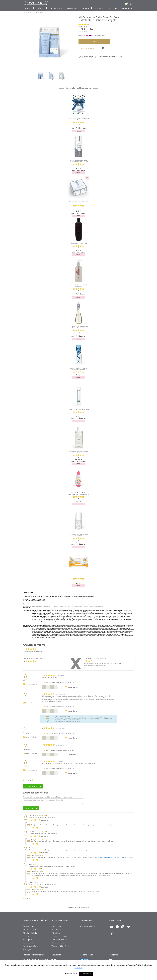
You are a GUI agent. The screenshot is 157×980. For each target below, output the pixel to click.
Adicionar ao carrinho (88, 48)
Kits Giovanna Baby (30, 946)
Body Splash (28, 940)
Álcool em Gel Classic (31, 930)
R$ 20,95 (86, 32)
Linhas (28, 8)
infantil (86, 8)
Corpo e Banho (29, 943)
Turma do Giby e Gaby (60, 946)
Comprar (94, 41)
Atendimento (56, 926)
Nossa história (57, 930)
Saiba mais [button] (78, 968)
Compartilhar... (71, 687)
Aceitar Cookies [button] (86, 974)
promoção (127, 8)
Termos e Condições (59, 936)
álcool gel (72, 8)
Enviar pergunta (31, 808)
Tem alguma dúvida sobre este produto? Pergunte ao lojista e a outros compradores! (49, 797)
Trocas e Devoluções (59, 940)
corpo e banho (56, 8)
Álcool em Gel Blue (30, 933)
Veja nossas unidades (88, 926)
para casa (98, 8)
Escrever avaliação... (33, 786)
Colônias (40, 8)
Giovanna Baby (28, 13)
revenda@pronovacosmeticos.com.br (109, 857)
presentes (113, 8)
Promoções (27, 949)
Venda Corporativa (58, 943)
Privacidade (56, 933)
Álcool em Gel (28, 926)
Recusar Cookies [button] (71, 974)
